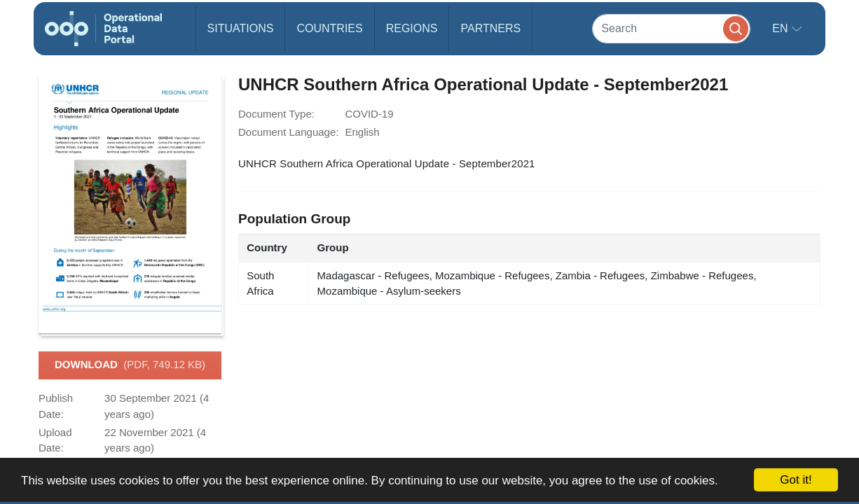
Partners (490, 28)
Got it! (796, 480)
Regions (412, 28)
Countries (329, 28)
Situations (241, 28)
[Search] (671, 28)
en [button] (782, 28)
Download (130, 365)
